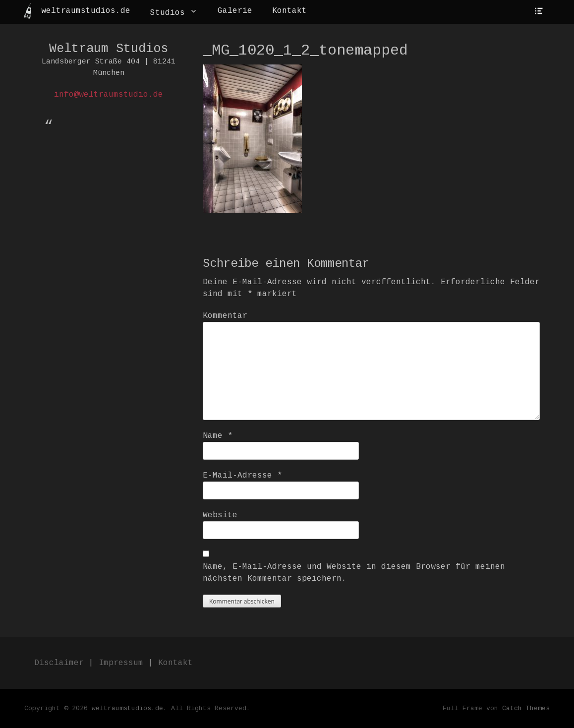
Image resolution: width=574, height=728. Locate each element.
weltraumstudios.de (86, 11)
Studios (168, 13)
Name (218, 436)
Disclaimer (59, 663)
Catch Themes (526, 708)
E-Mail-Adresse (242, 476)
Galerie (235, 11)
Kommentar (225, 316)
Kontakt (289, 11)
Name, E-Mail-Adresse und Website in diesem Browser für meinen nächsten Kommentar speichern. (354, 573)
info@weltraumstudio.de (109, 95)
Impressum (121, 663)
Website (220, 515)
